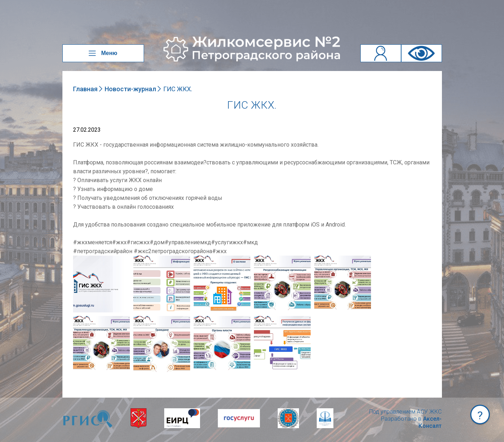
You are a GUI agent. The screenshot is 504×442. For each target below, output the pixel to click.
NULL (80, 259)
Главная (85, 89)
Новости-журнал (130, 89)
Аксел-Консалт (430, 422)
